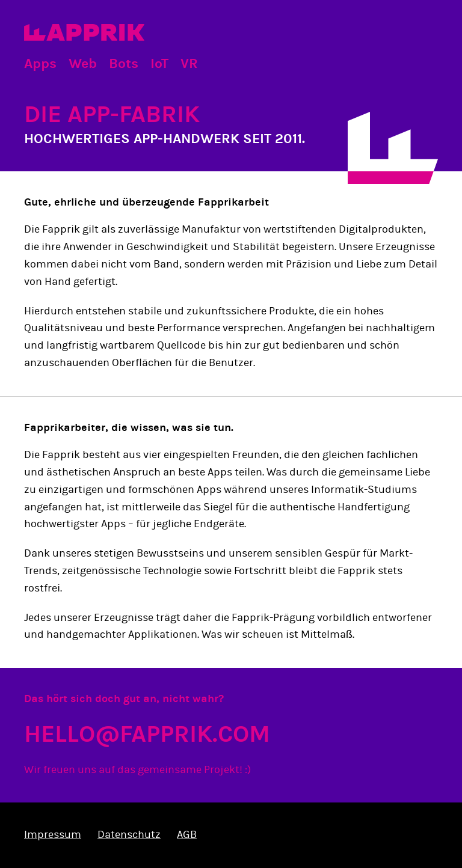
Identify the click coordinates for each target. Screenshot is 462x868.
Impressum (53, 835)
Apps (40, 63)
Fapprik (84, 32)
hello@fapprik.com (147, 734)
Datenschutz (129, 835)
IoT (159, 63)
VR (189, 63)
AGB (187, 835)
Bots (124, 63)
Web (83, 63)
